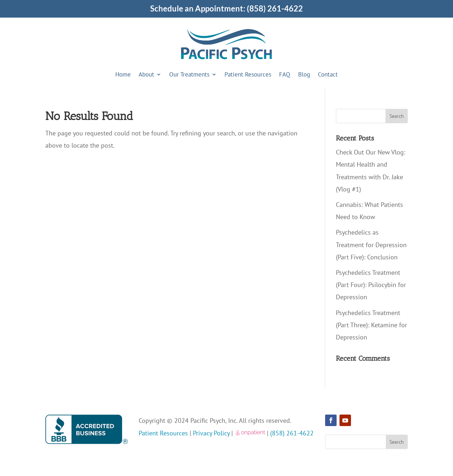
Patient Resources (248, 74)
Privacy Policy (211, 433)
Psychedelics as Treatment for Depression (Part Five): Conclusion (371, 244)
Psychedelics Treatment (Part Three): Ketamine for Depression (371, 325)
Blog (304, 74)
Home (123, 74)
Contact (328, 74)
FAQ (285, 74)
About (146, 74)
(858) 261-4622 (275, 8)
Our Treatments (189, 74)
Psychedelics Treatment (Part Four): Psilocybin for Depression (371, 285)
